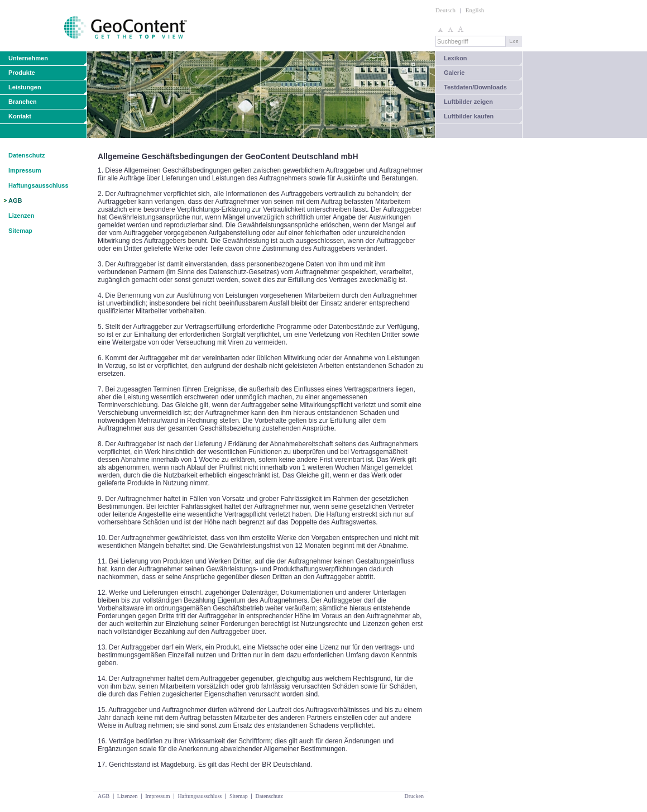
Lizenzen (21, 216)
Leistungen (25, 87)
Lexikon (456, 58)
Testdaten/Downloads (475, 87)
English (475, 10)
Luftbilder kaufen (469, 116)
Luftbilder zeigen (468, 102)
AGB (15, 200)
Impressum (25, 170)
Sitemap (20, 231)
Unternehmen (28, 58)
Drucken (414, 796)
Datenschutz (27, 155)
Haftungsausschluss (39, 185)
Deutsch (445, 10)
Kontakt (20, 116)
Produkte (22, 73)
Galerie (454, 73)
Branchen (23, 102)
